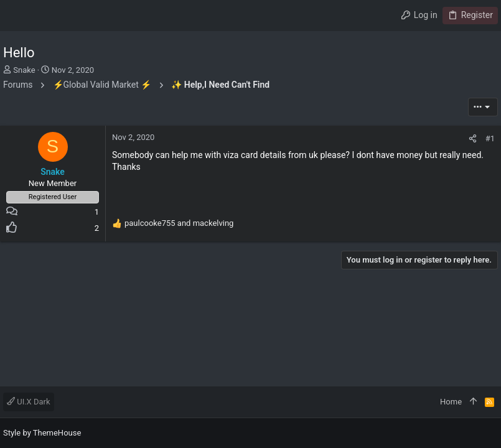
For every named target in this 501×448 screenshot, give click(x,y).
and (179, 223)
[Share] (473, 138)
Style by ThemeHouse (42, 433)
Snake (24, 70)
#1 (490, 138)
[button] (16, 16)
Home (451, 402)
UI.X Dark (29, 402)
